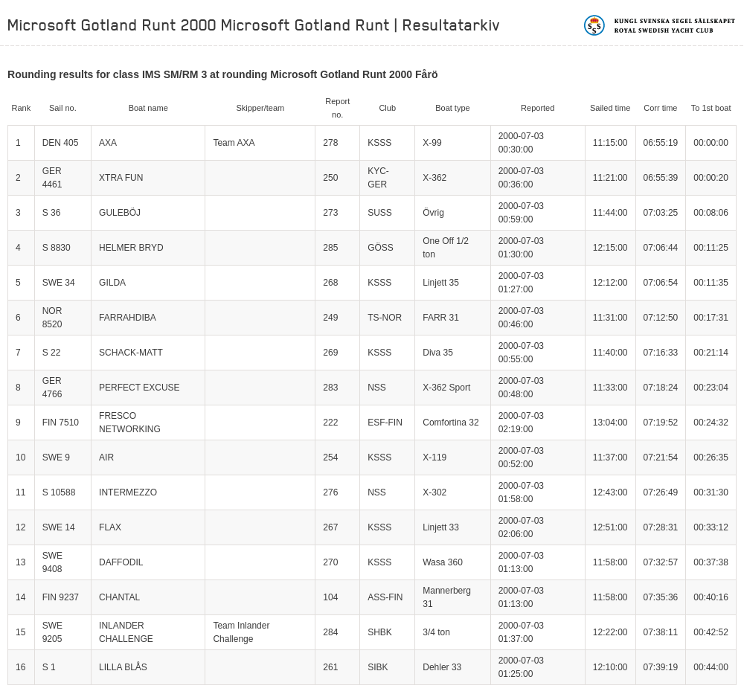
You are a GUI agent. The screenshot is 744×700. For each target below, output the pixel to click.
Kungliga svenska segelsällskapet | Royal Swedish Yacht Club (660, 25)
